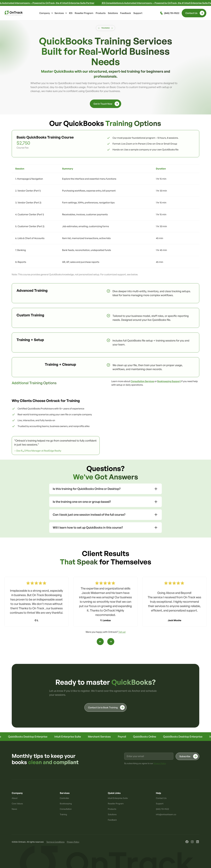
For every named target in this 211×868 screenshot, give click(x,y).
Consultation (66, 809)
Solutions (113, 13)
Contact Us (161, 798)
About (15, 798)
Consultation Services (142, 381)
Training (63, 814)
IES (71, 13)
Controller (64, 798)
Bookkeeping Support (169, 381)
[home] (14, 13)
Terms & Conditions (55, 842)
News (14, 809)
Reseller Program (84, 13)
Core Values (17, 804)
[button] (46, 13)
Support (138, 13)
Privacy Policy (73, 842)
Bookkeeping (66, 804)
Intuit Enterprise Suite (118, 798)
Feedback (126, 13)
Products (101, 13)
